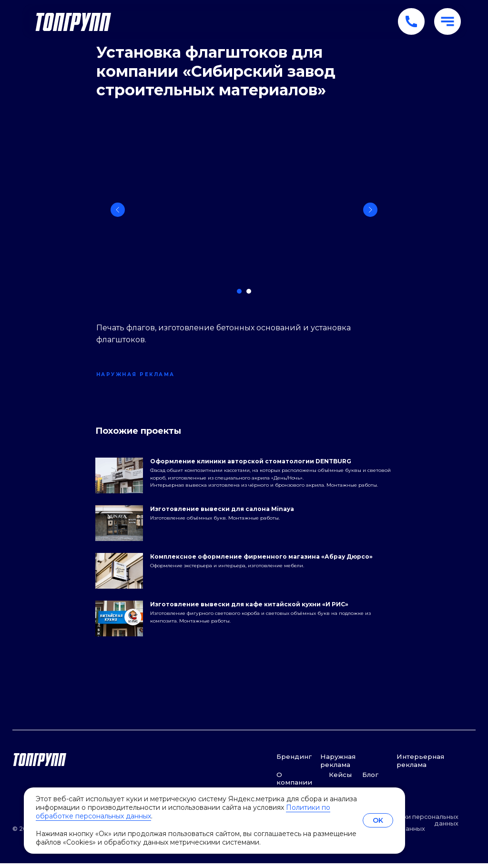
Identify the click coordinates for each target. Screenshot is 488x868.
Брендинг (294, 761)
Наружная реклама (338, 765)
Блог (370, 779)
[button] (447, 21)
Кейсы (340, 779)
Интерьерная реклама (420, 765)
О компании (294, 783)
